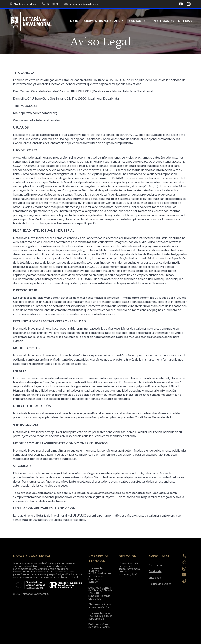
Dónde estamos (162, 21)
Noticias (185, 21)
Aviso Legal (155, 565)
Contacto (137, 21)
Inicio (74, 21)
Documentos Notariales (102, 21)
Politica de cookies (160, 584)
